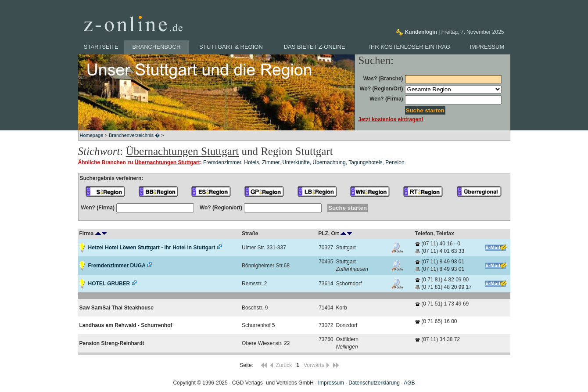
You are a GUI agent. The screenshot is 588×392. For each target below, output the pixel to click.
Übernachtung (329, 162)
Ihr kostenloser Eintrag (410, 47)
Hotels (251, 162)
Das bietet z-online (315, 47)
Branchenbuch (157, 47)
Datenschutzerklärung (374, 383)
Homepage (92, 135)
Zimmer (271, 162)
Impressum (487, 47)
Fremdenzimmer (222, 162)
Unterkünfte (296, 162)
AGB (409, 383)
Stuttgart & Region (231, 47)
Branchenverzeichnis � (134, 135)
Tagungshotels (365, 162)
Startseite (101, 47)
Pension (395, 162)
